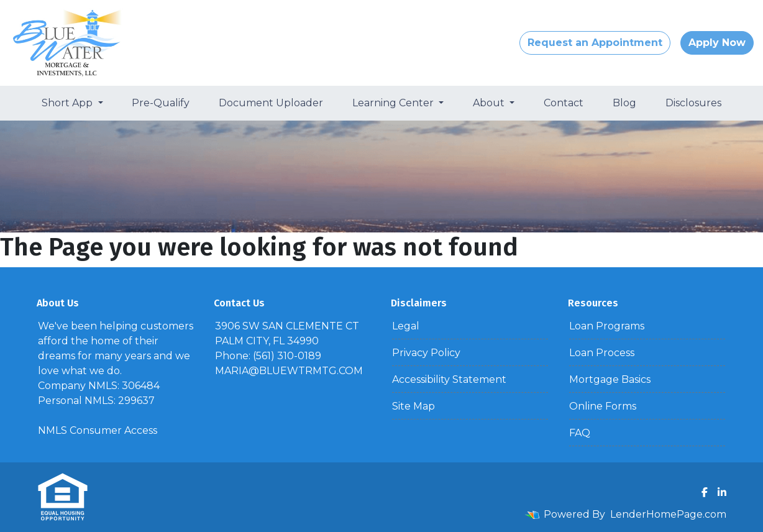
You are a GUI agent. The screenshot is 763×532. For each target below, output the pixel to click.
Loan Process (602, 353)
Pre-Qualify (161, 103)
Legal (406, 326)
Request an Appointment (595, 43)
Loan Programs (607, 326)
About (490, 103)
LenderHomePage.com (668, 514)
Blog (624, 103)
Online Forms (603, 406)
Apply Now (717, 43)
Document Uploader (271, 103)
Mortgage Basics (610, 379)
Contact (564, 103)
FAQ (580, 433)
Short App (68, 103)
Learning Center (394, 103)
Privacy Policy (426, 353)
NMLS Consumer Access (98, 430)
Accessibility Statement (449, 379)
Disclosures (693, 103)
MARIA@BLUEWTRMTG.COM (289, 371)
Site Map (413, 406)
